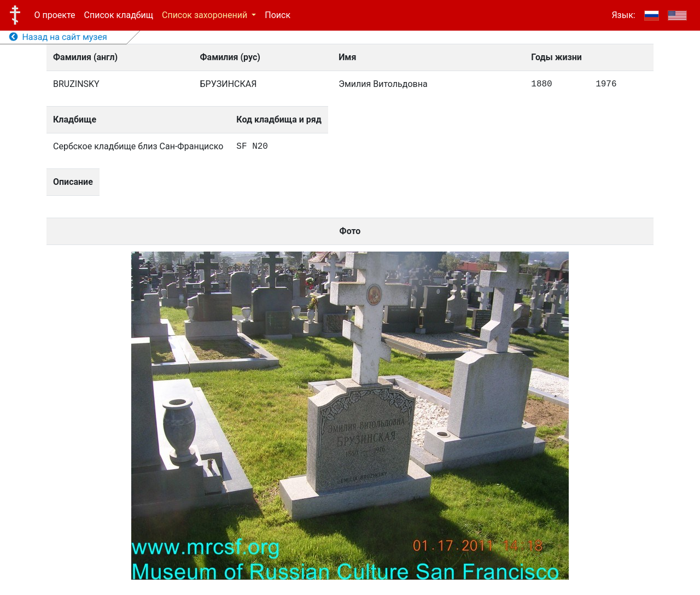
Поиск (278, 15)
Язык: (623, 15)
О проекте (55, 15)
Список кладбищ (119, 15)
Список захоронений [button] (206, 15)
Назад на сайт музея (58, 37)
